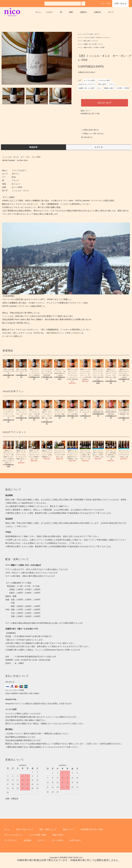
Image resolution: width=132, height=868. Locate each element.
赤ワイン (98, 34)
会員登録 (27, 840)
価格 (71, 12)
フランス (95, 41)
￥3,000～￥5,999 (99, 47)
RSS (55, 835)
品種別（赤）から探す (91, 44)
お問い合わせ (120, 3)
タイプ (111, 12)
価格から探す (88, 47)
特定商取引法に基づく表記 (90, 114)
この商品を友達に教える (88, 130)
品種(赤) (97, 12)
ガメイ (101, 44)
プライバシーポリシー (13, 835)
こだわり (49, 12)
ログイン (41, 840)
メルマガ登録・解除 (38, 835)
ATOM (60, 835)
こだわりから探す (89, 37)
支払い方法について (25, 829)
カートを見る (57, 840)
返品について (85, 111)
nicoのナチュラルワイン (104, 37)
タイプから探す (89, 34)
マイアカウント (11, 840)
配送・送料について (48, 829)
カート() (104, 3)
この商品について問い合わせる (91, 134)
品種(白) (83, 12)
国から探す (87, 41)
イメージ (99, 147)
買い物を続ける (85, 137)
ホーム (38, 12)
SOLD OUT (104, 103)
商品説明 (33, 147)
